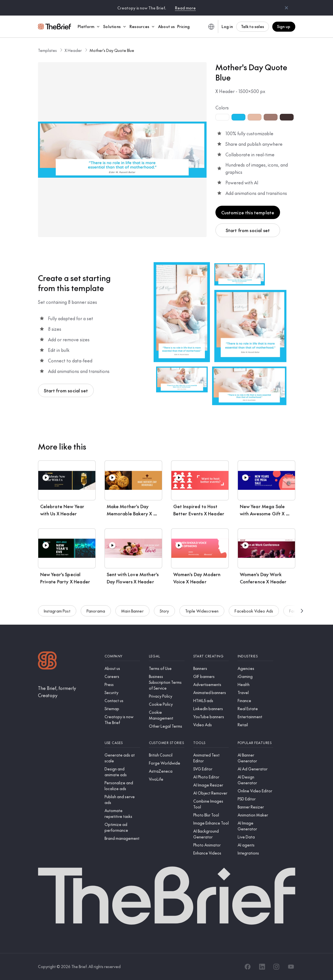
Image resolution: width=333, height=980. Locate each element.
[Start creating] (211, 656)
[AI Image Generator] (255, 826)
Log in (227, 26)
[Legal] (167, 656)
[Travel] (255, 693)
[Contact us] (122, 701)
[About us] (122, 668)
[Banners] (211, 668)
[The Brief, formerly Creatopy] (67, 692)
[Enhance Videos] (211, 853)
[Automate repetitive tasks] (122, 813)
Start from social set (248, 230)
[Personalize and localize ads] (122, 786)
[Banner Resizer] (255, 807)
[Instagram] (276, 967)
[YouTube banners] (211, 717)
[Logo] (47, 661)
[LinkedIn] (262, 967)
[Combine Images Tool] (211, 804)
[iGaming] (255, 676)
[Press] (122, 684)
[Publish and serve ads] (122, 800)
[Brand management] (122, 838)
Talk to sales (253, 26)
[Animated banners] (211, 693)
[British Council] (167, 755)
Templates (47, 50)
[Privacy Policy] (167, 696)
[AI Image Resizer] (211, 785)
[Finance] (255, 701)
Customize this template (248, 212)
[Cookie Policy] (167, 704)
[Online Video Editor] (255, 791)
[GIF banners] (211, 676)
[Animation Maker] (255, 815)
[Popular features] (255, 743)
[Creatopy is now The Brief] (122, 720)
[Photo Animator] (211, 845)
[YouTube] (291, 967)
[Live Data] (255, 837)
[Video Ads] (211, 725)
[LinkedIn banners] (211, 709)
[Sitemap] (122, 709)
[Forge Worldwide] (167, 763)
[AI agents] (255, 845)
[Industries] (255, 656)
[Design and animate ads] (122, 772)
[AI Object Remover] (211, 793)
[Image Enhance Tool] (211, 823)
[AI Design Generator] (255, 780)
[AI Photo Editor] (211, 777)
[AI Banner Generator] (255, 758)
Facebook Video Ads (254, 614)
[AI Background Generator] (211, 834)
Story (164, 614)
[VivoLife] (167, 779)
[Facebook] (248, 967)
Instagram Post (57, 614)
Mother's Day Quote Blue (112, 50)
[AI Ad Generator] (255, 769)
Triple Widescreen (202, 614)
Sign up (284, 26)
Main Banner (132, 614)
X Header (73, 50)
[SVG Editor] (211, 769)
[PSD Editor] (255, 799)
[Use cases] (122, 743)
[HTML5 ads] (211, 701)
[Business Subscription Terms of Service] (167, 682)
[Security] (122, 693)
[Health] (255, 684)
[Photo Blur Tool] (211, 815)
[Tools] (211, 743)
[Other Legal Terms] (167, 726)
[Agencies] (255, 668)
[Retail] (255, 725)
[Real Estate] (255, 709)
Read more (185, 8)
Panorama (96, 614)
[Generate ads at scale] (122, 758)
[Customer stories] (167, 743)
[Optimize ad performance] (122, 827)
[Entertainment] (255, 717)
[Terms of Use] (167, 668)
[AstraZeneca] (167, 771)
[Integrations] (255, 853)
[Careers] (122, 676)
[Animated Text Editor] (211, 758)
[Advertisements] (211, 684)
